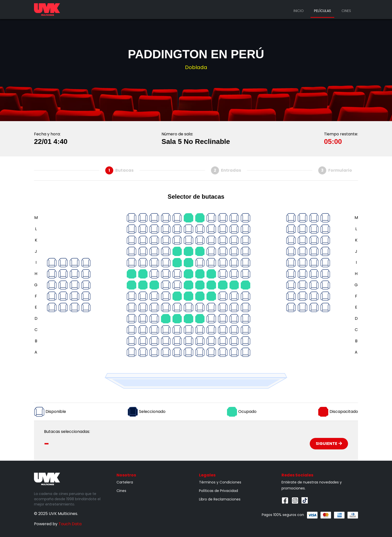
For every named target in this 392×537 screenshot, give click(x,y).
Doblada (196, 67)
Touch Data (70, 524)
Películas (322, 11)
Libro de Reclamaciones (220, 499)
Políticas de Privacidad (218, 491)
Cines (346, 11)
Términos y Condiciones (220, 482)
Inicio (299, 11)
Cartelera (125, 482)
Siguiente (329, 444)
